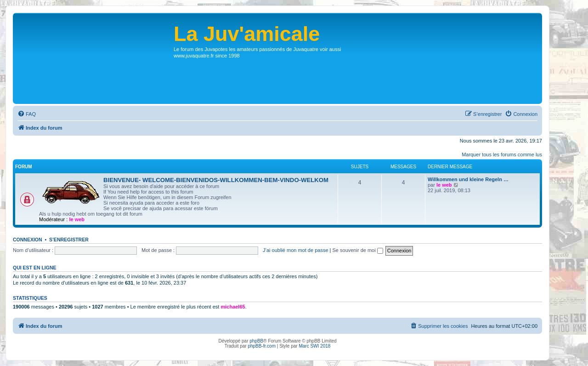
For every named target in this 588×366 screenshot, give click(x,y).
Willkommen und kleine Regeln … (468, 179)
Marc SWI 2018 (314, 346)
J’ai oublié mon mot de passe (295, 250)
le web (77, 219)
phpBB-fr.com (262, 346)
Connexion (28, 240)
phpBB (256, 341)
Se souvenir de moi (358, 250)
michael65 (233, 307)
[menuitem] (27, 114)
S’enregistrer (69, 240)
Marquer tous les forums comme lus (502, 154)
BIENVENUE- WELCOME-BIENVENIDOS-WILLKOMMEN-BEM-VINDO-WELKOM (216, 180)
